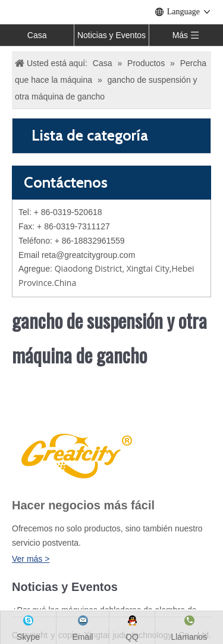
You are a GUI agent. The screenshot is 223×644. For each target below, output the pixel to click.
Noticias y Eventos (111, 35)
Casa (37, 35)
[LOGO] (75, 454)
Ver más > (31, 559)
